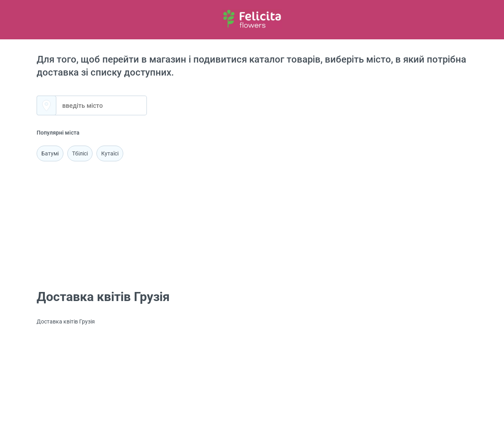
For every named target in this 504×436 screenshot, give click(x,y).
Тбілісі (80, 153)
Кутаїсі (110, 153)
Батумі (50, 153)
